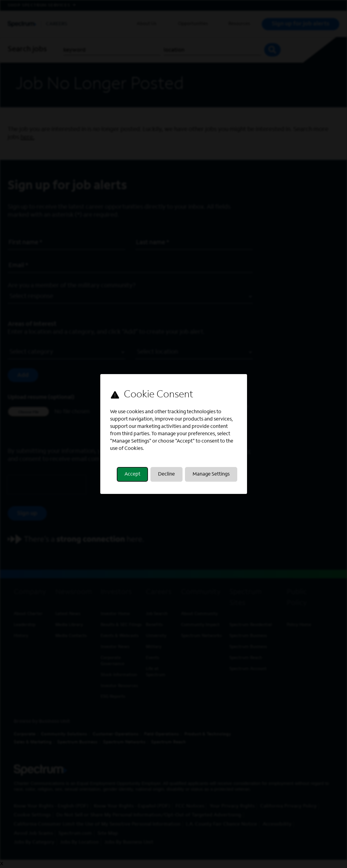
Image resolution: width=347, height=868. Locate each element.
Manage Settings (211, 474)
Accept (132, 474)
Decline (166, 474)
